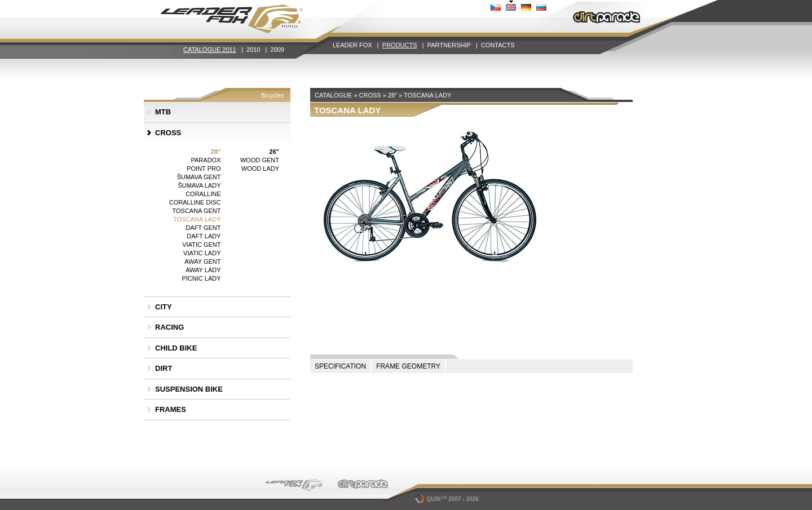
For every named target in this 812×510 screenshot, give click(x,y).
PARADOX (206, 160)
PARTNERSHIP (449, 45)
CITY (164, 307)
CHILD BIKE (176, 348)
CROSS (168, 133)
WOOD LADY (260, 168)
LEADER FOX (352, 45)
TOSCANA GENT (197, 211)
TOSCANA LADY (197, 219)
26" (274, 152)
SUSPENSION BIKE (189, 389)
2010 (253, 50)
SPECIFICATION (340, 366)
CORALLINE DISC (195, 202)
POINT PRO (204, 168)
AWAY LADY (203, 270)
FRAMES (171, 409)
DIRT (164, 368)
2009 (277, 50)
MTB (163, 112)
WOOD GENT (260, 160)
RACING (169, 327)
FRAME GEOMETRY (408, 366)
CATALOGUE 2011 (210, 50)
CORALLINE (203, 194)
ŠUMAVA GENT (199, 177)
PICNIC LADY (201, 278)
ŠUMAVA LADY (199, 185)
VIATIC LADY (202, 253)
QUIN (432, 499)
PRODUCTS (400, 45)
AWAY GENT (202, 261)
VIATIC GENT (201, 245)
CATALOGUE (333, 95)
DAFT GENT (203, 228)
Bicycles (272, 95)
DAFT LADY (204, 236)
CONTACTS (498, 45)
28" (216, 152)
